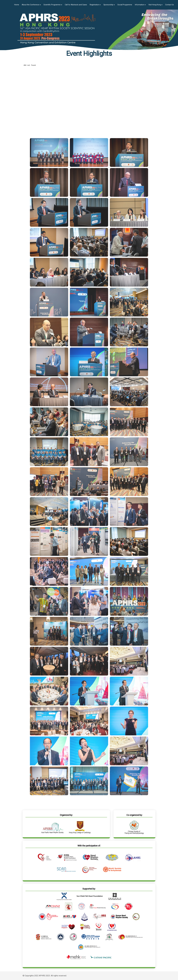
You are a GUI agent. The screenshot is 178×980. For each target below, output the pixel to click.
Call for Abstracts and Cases (76, 5)
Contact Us (170, 5)
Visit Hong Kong (155, 5)
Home (17, 5)
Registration (95, 5)
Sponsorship (109, 5)
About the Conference (31, 5)
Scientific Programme (53, 5)
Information (140, 5)
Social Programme (125, 5)
